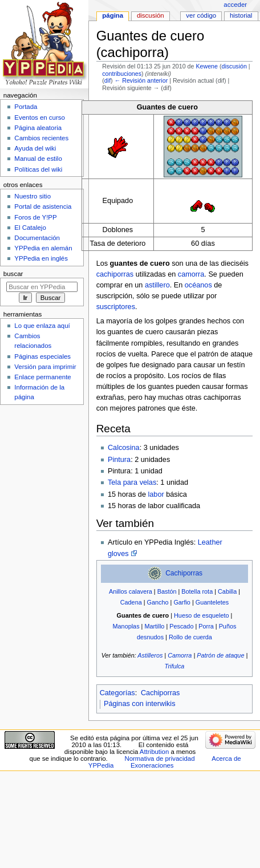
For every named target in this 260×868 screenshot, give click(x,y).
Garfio (182, 602)
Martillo (154, 626)
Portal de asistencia (43, 206)
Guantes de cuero (143, 615)
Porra (206, 626)
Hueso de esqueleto (201, 615)
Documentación (37, 238)
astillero (157, 285)
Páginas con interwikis (140, 704)
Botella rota (197, 591)
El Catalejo (30, 228)
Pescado (181, 626)
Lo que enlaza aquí (42, 326)
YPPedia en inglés (41, 258)
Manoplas (126, 626)
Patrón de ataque (220, 655)
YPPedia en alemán (43, 248)
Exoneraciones (152, 765)
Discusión (151, 15)
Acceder (235, 5)
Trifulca (175, 666)
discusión (234, 66)
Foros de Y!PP (35, 217)
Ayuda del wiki (35, 148)
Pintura (119, 460)
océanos (198, 285)
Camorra (180, 655)
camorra (191, 274)
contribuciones (122, 74)
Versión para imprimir (45, 367)
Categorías (117, 693)
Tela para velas (132, 482)
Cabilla (227, 591)
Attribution (154, 752)
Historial (241, 15)
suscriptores (116, 307)
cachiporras (115, 274)
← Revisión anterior (141, 80)
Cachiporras (184, 573)
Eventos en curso (40, 117)
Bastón (167, 591)
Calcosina (124, 448)
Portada (26, 107)
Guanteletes (212, 602)
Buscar (13, 274)
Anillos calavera (131, 591)
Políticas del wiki (38, 169)
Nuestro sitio (32, 196)
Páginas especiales (42, 356)
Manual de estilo (38, 159)
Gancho (158, 602)
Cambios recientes (41, 138)
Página (113, 15)
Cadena (131, 602)
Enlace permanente (42, 377)
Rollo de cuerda (190, 637)
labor (156, 494)
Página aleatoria (38, 128)
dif (107, 80)
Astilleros (150, 655)
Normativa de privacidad (159, 759)
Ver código (201, 15)
